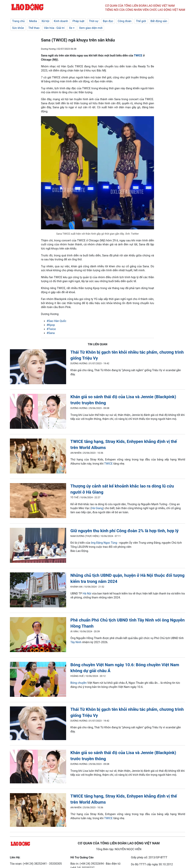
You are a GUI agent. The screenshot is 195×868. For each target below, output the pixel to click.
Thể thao (34, 28)
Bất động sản (159, 21)
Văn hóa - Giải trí (54, 28)
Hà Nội (87, 593)
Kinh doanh (61, 21)
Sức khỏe (18, 28)
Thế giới (141, 21)
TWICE (138, 55)
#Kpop (51, 325)
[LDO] (38, 367)
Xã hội (45, 21)
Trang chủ (18, 21)
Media (33, 21)
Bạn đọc (108, 21)
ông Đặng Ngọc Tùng (104, 543)
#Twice (51, 329)
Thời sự (94, 21)
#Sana (51, 333)
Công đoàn (125, 21)
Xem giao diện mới (91, 28)
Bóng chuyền (78, 683)
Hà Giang (97, 508)
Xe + (72, 28)
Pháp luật (78, 21)
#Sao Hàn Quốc (56, 321)
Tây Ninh (76, 642)
